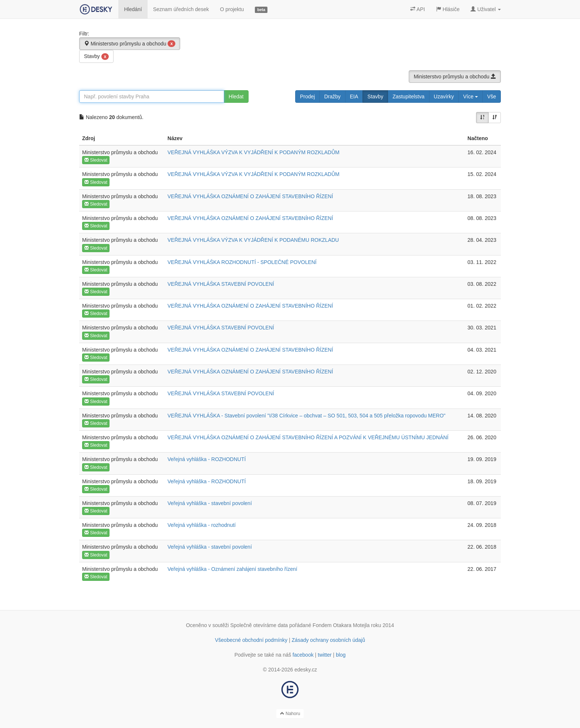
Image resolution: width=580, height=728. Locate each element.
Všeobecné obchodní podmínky (251, 640)
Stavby (96, 57)
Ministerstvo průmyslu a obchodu (130, 44)
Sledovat (96, 160)
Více (471, 96)
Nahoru (290, 714)
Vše (492, 96)
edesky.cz (306, 670)
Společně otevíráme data (259, 625)
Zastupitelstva (408, 96)
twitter (325, 655)
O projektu (232, 9)
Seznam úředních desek (181, 9)
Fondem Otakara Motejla (341, 625)
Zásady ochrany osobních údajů (328, 640)
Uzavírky (444, 96)
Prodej (307, 96)
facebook (303, 655)
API (418, 9)
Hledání (133, 9)
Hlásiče (448, 9)
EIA (354, 96)
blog (341, 655)
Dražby (332, 96)
